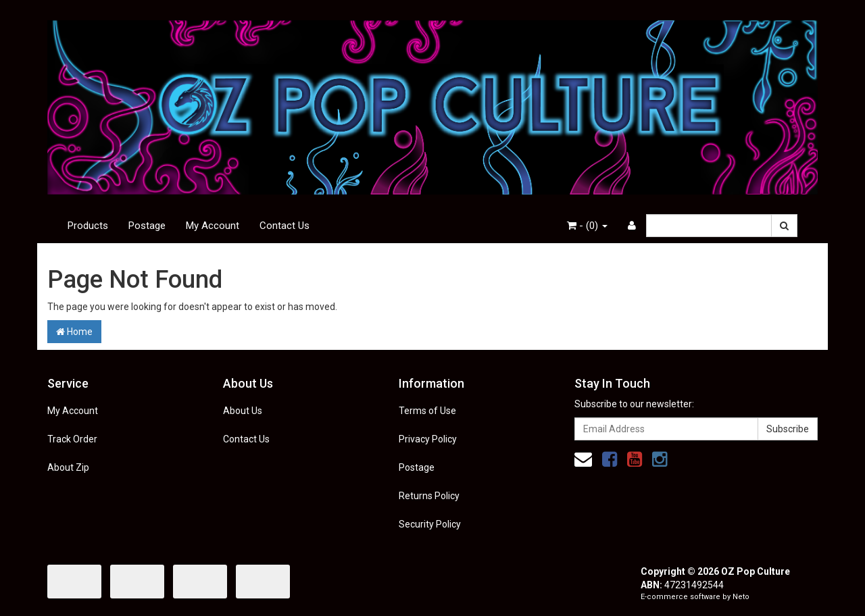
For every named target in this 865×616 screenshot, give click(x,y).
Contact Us (285, 226)
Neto (741, 597)
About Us (243, 411)
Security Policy (430, 524)
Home (74, 332)
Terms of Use (427, 411)
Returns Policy (429, 496)
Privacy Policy (428, 439)
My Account (213, 226)
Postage (147, 226)
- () (587, 226)
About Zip (68, 467)
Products (88, 226)
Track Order (72, 439)
